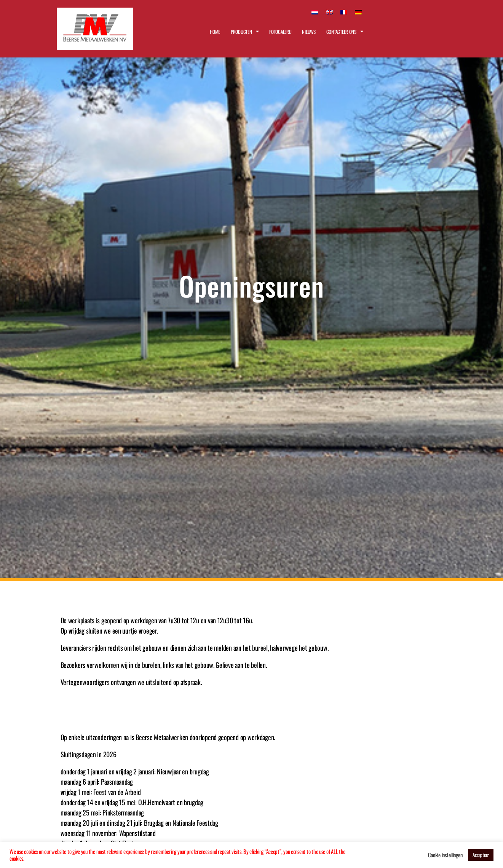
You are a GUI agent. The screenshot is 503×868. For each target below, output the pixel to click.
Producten (245, 31)
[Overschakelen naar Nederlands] (315, 11)
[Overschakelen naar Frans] (344, 11)
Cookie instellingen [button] (445, 855)
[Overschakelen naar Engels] (329, 11)
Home (215, 32)
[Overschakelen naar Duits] (358, 11)
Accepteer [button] (481, 855)
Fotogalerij (280, 32)
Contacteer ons (345, 31)
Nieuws (309, 32)
